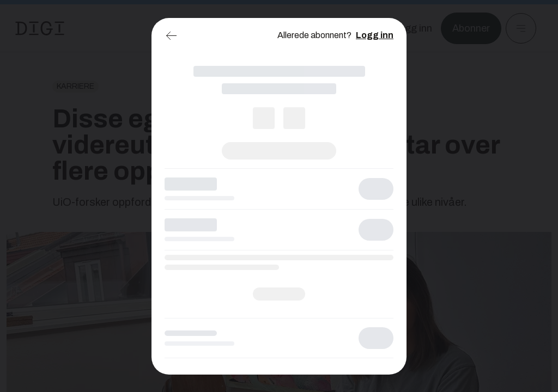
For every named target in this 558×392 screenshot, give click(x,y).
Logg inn (375, 35)
